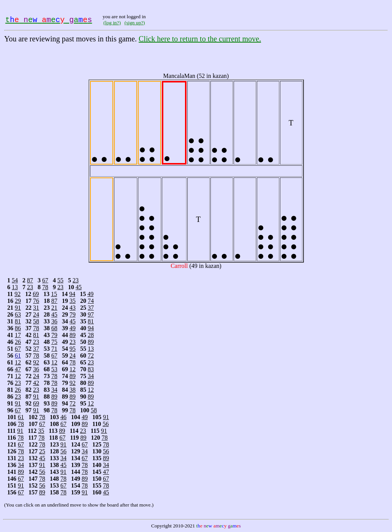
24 (36, 314)
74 (91, 301)
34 (91, 376)
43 (73, 308)
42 (36, 383)
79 (73, 314)
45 (79, 287)
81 (18, 321)
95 (73, 349)
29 (18, 301)
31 (36, 308)
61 (18, 355)
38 (73, 390)
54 (15, 280)
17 (18, 335)
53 (54, 369)
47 (18, 369)
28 (91, 335)
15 (54, 294)
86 (18, 328)
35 (73, 301)
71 (54, 349)
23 (76, 280)
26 (18, 342)
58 (36, 321)
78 (45, 287)
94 (72, 294)
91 (18, 308)
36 (54, 321)
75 (54, 342)
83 (91, 369)
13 (15, 287)
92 (17, 294)
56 (106, 424)
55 (60, 280)
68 (54, 328)
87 (30, 280)
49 (90, 294)
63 (18, 314)
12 (18, 362)
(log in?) (112, 23)
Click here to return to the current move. (200, 39)
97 (91, 314)
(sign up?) (135, 23)
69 (36, 294)
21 (54, 308)
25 (42, 451)
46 (63, 417)
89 (73, 335)
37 (91, 308)
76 (36, 301)
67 (45, 280)
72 (91, 355)
